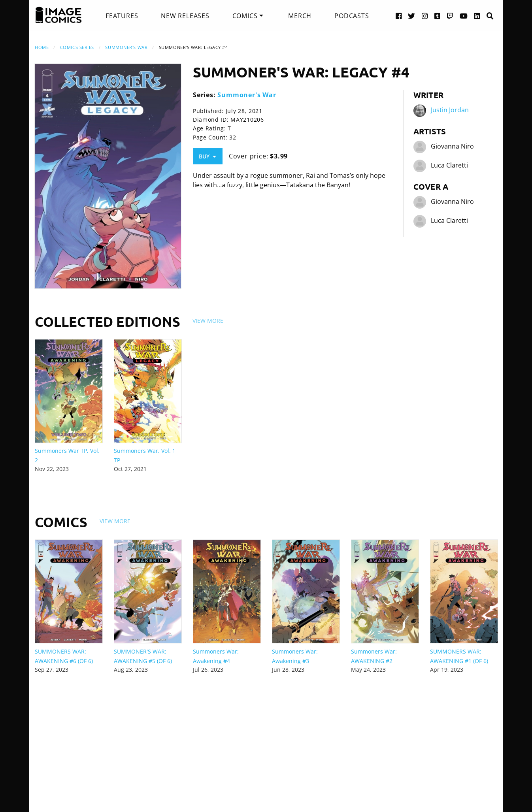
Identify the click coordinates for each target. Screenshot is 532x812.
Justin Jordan (450, 110)
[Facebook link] (399, 16)
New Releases (185, 16)
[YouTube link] (464, 16)
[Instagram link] (425, 16)
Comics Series (77, 47)
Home (42, 47)
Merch (300, 16)
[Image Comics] (58, 15)
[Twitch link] (450, 16)
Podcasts (352, 16)
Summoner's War (126, 47)
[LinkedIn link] (477, 16)
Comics (245, 16)
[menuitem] (122, 16)
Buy (208, 156)
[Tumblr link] (438, 16)
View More (208, 321)
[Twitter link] (412, 16)
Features (122, 16)
